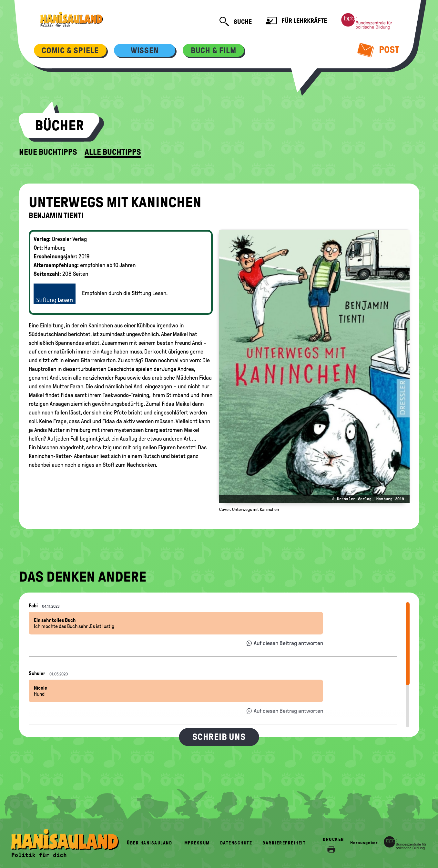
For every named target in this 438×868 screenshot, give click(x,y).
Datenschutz (236, 843)
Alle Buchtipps (113, 152)
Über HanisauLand (149, 843)
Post (378, 50)
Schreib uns (219, 737)
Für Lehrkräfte (296, 21)
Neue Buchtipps (48, 152)
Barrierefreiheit (284, 843)
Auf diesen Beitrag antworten (288, 643)
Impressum (196, 843)
